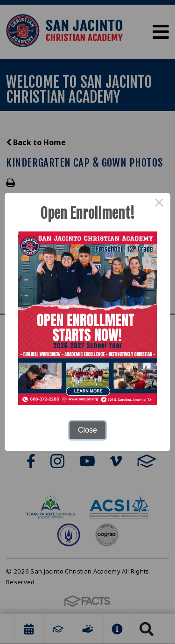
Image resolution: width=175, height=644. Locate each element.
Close (87, 430)
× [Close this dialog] (159, 204)
